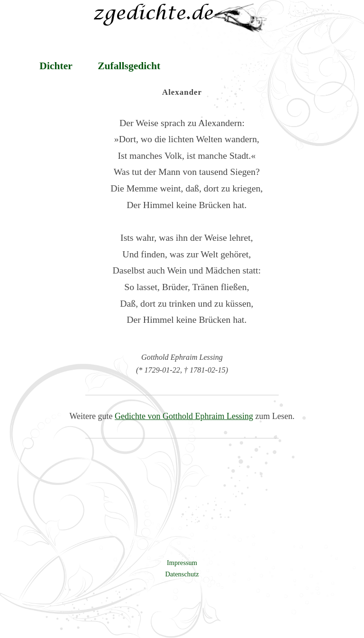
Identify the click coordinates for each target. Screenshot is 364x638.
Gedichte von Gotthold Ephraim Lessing (184, 416)
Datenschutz (182, 574)
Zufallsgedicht (129, 66)
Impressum (182, 563)
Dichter (56, 66)
